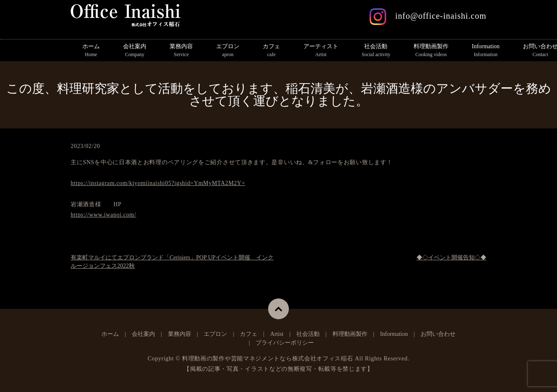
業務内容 (181, 51)
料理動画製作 (431, 51)
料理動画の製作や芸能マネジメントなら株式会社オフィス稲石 (268, 359)
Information (486, 51)
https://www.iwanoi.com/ (104, 215)
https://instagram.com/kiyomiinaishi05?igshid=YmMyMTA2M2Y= (158, 183)
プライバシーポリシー (285, 343)
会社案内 (135, 51)
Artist (277, 334)
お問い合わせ (438, 334)
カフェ (271, 51)
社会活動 (376, 51)
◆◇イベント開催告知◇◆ (451, 258)
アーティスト (321, 51)
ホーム (91, 51)
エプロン (228, 51)
